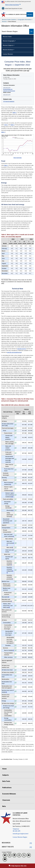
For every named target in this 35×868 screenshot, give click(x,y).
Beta (4, 806)
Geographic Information (25, 19)
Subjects (6, 775)
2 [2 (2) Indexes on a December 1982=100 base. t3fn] (12, 491)
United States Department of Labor (12, 8)
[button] (31, 843)
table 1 (3, 132)
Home (4, 769)
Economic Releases (9, 794)
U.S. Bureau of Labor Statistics (16, 14)
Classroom (6, 800)
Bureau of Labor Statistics (9, 19)
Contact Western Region (20, 837)
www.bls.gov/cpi (21, 349)
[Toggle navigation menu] (30, 14)
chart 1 (6, 125)
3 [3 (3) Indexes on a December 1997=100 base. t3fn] (13, 536)
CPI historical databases (9, 101)
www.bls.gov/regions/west (9, 91)
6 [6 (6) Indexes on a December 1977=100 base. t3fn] (9, 607)
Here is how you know (12, 5)
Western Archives (8, 50)
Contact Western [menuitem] (8, 54)
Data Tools (6, 781)
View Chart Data (17, 158)
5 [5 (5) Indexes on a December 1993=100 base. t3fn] (7, 573)
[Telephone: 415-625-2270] (24, 830)
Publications (7, 788)
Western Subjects (8, 45)
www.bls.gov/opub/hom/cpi (14, 352)
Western (4, 21)
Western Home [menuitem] (7, 37)
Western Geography (9, 41)
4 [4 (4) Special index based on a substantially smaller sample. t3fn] (7, 545)
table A (14, 112)
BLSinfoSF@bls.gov (8, 89)
